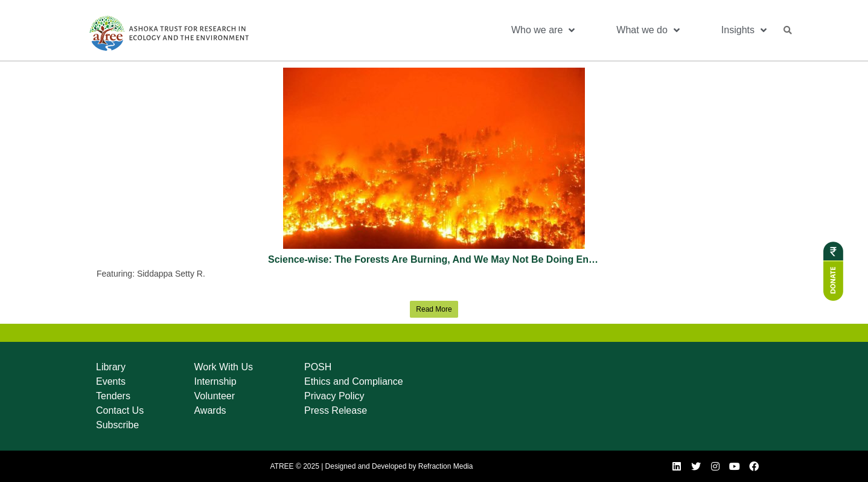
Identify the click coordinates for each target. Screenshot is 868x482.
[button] (788, 30)
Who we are (543, 30)
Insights (744, 30)
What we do (648, 30)
